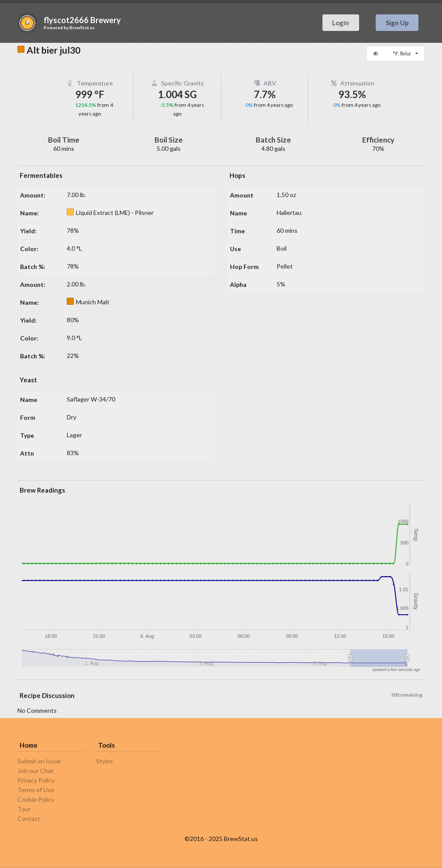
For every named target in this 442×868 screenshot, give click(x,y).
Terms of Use (36, 790)
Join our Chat (36, 771)
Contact (29, 819)
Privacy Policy (36, 780)
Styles (105, 761)
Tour (24, 809)
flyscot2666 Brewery (82, 20)
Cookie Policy (36, 799)
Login (341, 23)
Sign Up (397, 23)
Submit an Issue (39, 761)
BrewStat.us (82, 27)
